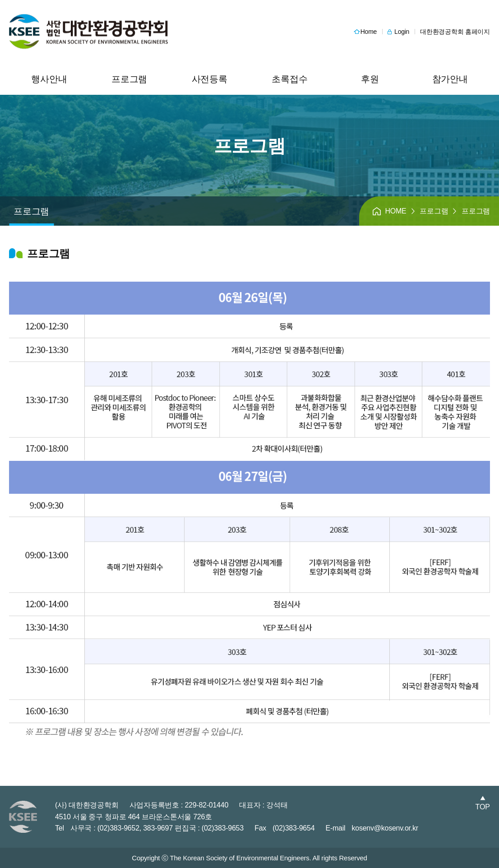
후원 (370, 79)
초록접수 (289, 79)
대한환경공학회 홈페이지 (455, 32)
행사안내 (49, 79)
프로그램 (129, 79)
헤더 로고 (88, 32)
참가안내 (450, 79)
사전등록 (210, 79)
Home (369, 32)
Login (402, 32)
